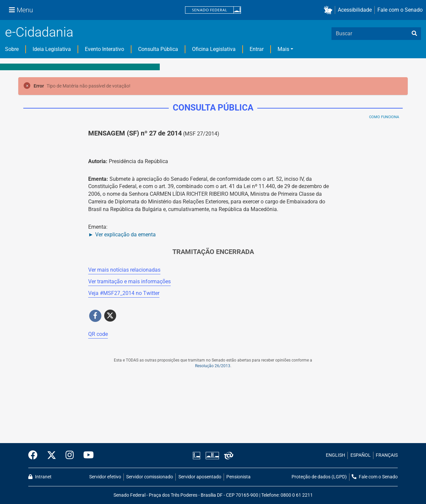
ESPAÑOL (361, 455)
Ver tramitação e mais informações (129, 281)
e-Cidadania (39, 32)
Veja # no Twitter (124, 293)
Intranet (40, 477)
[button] (329, 10)
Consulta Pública (158, 49)
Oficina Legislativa (214, 49)
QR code (98, 334)
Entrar (257, 49)
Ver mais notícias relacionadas (124, 270)
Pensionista (238, 477)
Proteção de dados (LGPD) (319, 477)
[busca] (414, 34)
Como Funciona (384, 117)
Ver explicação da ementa (125, 235)
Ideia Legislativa (52, 49)
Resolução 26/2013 (213, 366)
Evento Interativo (105, 49)
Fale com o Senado (400, 10)
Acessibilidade (355, 10)
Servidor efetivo (105, 477)
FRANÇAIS (387, 455)
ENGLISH (335, 455)
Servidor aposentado (200, 477)
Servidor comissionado (150, 477)
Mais (283, 49)
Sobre (12, 49)
